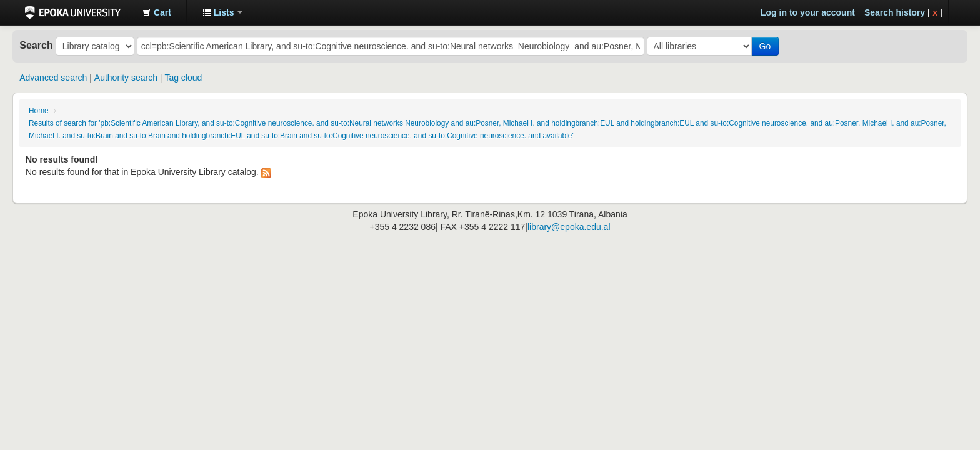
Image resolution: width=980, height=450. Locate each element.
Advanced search (53, 77)
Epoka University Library (73, 12)
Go (765, 46)
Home (39, 111)
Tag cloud (183, 77)
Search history (895, 12)
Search (36, 45)
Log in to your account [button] (808, 12)
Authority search (126, 77)
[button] (157, 12)
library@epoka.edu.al (569, 227)
